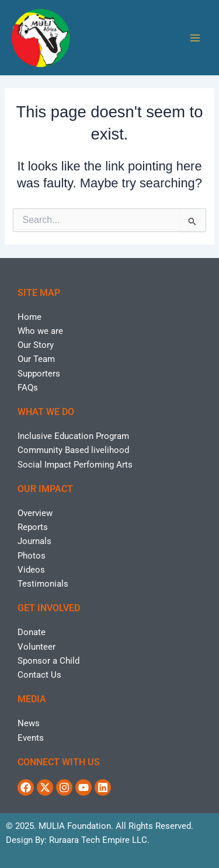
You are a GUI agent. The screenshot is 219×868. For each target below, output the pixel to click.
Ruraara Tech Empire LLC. (99, 840)
